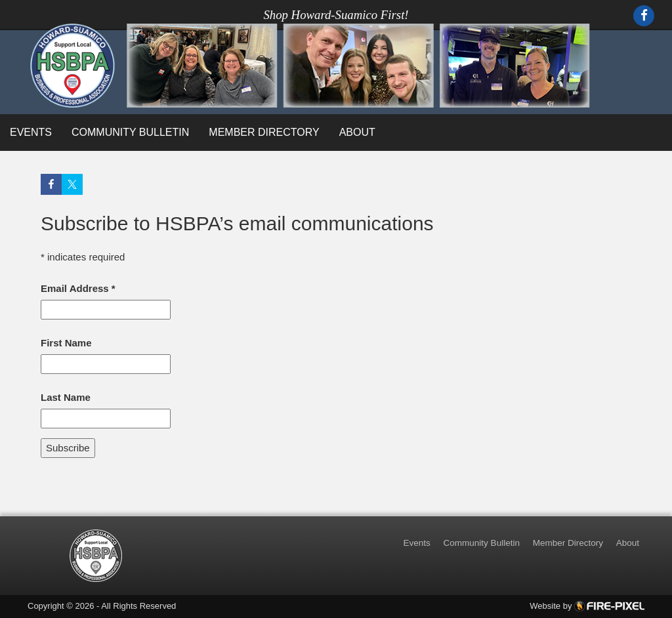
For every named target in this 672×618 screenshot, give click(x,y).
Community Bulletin (130, 132)
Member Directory (264, 132)
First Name (66, 343)
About (357, 132)
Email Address (78, 288)
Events (31, 132)
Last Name (66, 397)
